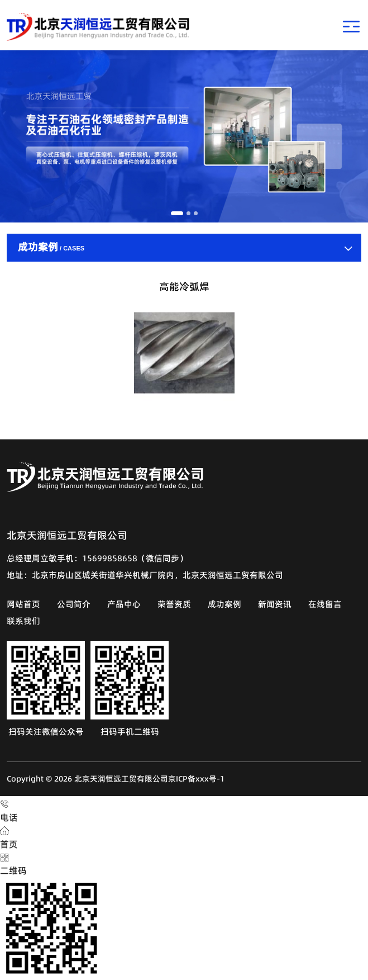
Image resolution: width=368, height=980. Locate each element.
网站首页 (23, 604)
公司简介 (74, 604)
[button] (177, 213)
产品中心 (124, 604)
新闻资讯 (275, 604)
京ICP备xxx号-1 (196, 779)
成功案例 (224, 604)
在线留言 (325, 604)
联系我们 (23, 621)
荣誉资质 (174, 604)
